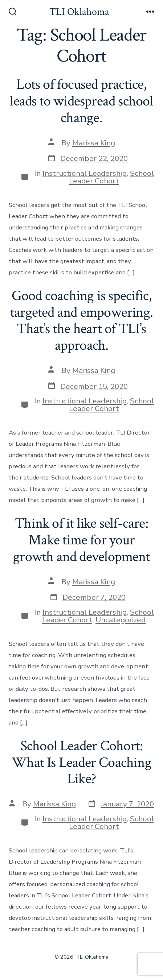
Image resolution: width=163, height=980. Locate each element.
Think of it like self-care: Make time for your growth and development (81, 540)
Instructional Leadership (85, 173)
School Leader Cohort (111, 177)
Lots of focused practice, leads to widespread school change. (81, 101)
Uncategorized (121, 620)
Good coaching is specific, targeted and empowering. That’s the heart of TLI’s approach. (81, 321)
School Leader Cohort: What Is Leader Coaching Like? (81, 762)
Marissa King (94, 143)
